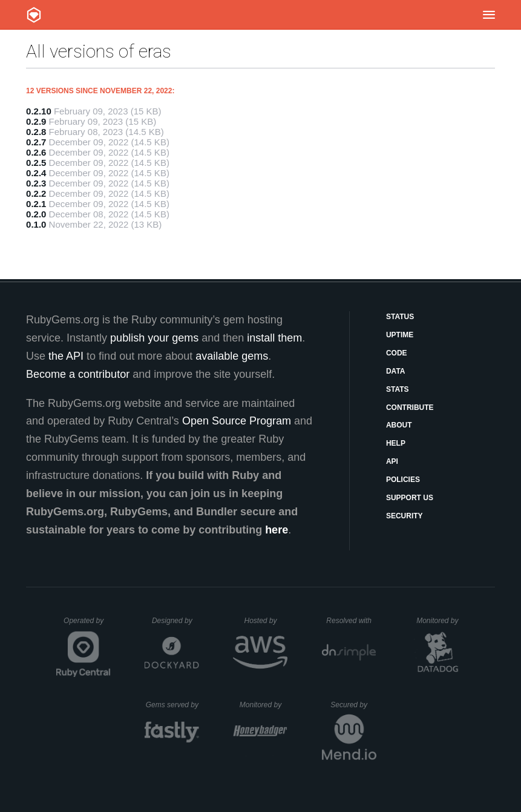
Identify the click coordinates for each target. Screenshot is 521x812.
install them (274, 338)
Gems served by (173, 705)
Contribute (410, 408)
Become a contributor (78, 374)
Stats (398, 389)
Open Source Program (237, 421)
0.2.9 (36, 121)
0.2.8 (36, 132)
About (399, 425)
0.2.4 (36, 173)
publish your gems (154, 338)
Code (397, 353)
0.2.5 (36, 163)
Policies (403, 480)
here (277, 530)
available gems (232, 356)
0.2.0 (36, 214)
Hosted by (266, 621)
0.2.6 (36, 152)
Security (405, 516)
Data (396, 371)
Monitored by (441, 621)
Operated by (87, 625)
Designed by (175, 621)
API (392, 461)
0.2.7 (36, 142)
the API (66, 356)
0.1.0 (36, 224)
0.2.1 (36, 204)
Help (396, 443)
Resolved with (351, 621)
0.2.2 (36, 193)
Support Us (410, 498)
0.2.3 (36, 183)
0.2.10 (39, 111)
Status (400, 317)
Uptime (400, 335)
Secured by (353, 705)
